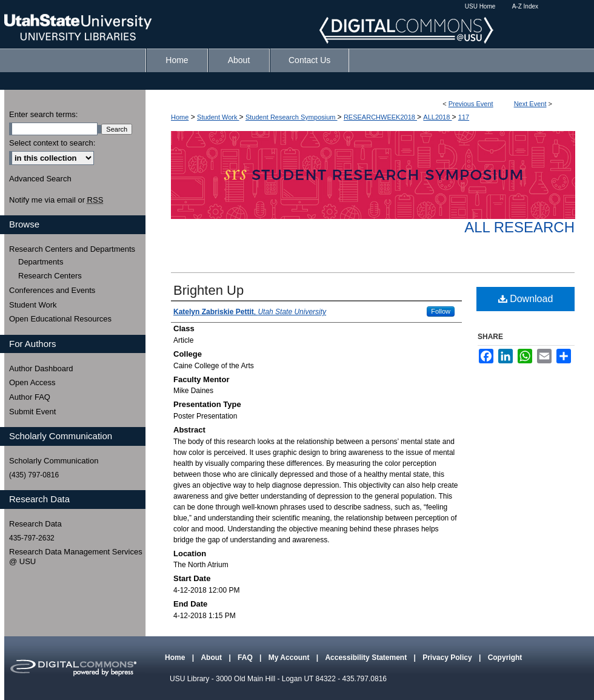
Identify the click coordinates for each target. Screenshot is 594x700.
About (212, 658)
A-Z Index (525, 6)
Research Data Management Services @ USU (76, 557)
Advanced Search (40, 179)
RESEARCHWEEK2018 (380, 117)
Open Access (32, 382)
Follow (441, 311)
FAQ (246, 658)
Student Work (218, 117)
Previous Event (471, 104)
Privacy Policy (448, 658)
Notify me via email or (56, 200)
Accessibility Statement (367, 658)
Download (526, 299)
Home (180, 117)
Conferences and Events (52, 290)
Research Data (35, 524)
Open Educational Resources (60, 319)
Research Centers (50, 276)
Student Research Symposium (292, 117)
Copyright (505, 658)
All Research (519, 227)
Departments (41, 262)
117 (464, 117)
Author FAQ (30, 397)
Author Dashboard (41, 369)
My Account (290, 658)
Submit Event (32, 412)
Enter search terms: (43, 114)
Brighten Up (209, 290)
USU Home (480, 6)
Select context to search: (52, 143)
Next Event (530, 104)
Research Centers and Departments (72, 249)
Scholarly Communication (54, 461)
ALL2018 (437, 117)
